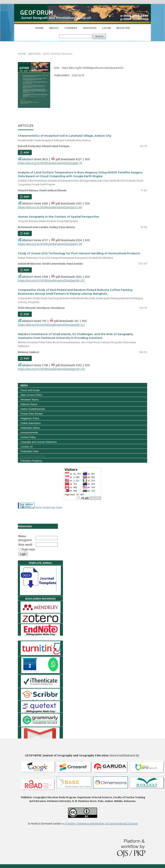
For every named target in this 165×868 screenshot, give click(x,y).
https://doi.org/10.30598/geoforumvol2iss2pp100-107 (51, 280)
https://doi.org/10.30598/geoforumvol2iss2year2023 (93, 68)
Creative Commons (77, 823)
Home (22, 54)
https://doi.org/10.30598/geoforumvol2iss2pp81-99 (50, 244)
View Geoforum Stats (49, 507)
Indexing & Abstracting (32, 456)
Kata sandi (25, 545)
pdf (26, 152)
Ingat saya (28, 549)
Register (123, 28)
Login (106, 28)
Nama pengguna (25, 538)
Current (71, 28)
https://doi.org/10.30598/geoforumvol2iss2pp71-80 (50, 207)
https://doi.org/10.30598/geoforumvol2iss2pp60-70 (50, 163)
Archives (90, 28)
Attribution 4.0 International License (114, 823)
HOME (39, 28)
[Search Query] (76, 36)
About (54, 28)
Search (99, 36)
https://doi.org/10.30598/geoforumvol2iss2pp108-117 (51, 325)
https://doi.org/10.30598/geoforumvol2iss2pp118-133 (51, 369)
